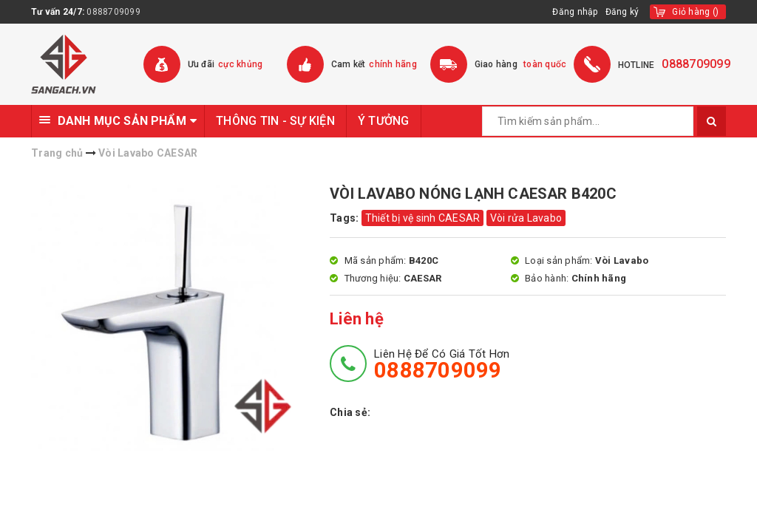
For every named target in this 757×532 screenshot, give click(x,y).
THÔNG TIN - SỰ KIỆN (275, 121)
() (695, 12)
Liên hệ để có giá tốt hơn (442, 364)
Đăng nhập (575, 12)
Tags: (346, 218)
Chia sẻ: (350, 412)
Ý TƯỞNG (384, 121)
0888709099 (113, 12)
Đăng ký (622, 12)
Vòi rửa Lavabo (526, 218)
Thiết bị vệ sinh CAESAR (423, 218)
